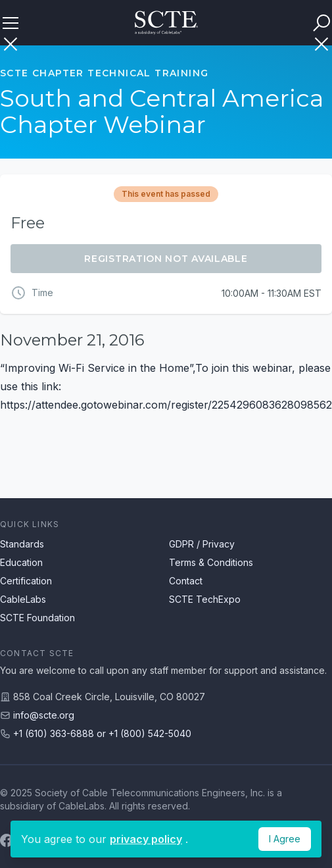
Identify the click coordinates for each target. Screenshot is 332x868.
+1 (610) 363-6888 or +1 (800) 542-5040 (102, 733)
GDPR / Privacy (202, 544)
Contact (186, 581)
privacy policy (146, 839)
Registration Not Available (166, 259)
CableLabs (23, 599)
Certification (26, 581)
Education (21, 562)
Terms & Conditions (211, 562)
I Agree (285, 839)
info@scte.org (44, 715)
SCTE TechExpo (205, 599)
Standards (22, 544)
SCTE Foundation (37, 618)
